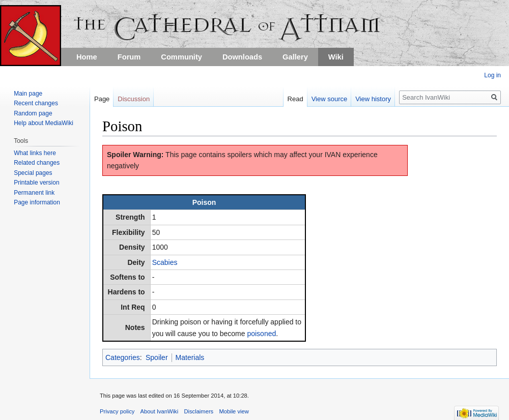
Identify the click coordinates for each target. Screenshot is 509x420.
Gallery (295, 57)
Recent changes (36, 103)
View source (330, 99)
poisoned (261, 334)
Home (87, 57)
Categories (123, 357)
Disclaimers (199, 411)
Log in (492, 75)
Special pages (33, 173)
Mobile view (234, 411)
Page (102, 99)
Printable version (36, 183)
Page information (37, 202)
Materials (190, 357)
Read (295, 99)
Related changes (37, 163)
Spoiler (157, 357)
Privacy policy (117, 411)
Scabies (165, 262)
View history (373, 99)
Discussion (134, 99)
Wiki (336, 57)
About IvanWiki (160, 411)
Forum (129, 57)
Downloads (242, 57)
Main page (28, 94)
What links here (35, 153)
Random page (33, 113)
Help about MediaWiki (44, 123)
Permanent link (34, 193)
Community (181, 57)
